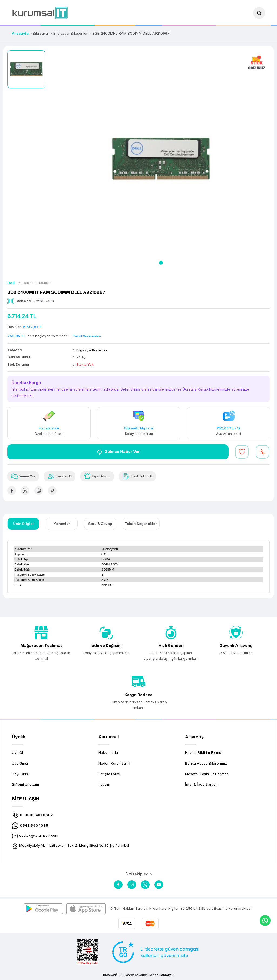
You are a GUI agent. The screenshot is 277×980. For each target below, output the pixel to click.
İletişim (104, 786)
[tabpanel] (161, 159)
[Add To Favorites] (242, 452)
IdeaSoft (110, 976)
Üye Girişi (20, 764)
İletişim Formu (110, 775)
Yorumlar (62, 525)
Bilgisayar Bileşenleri (93, 350)
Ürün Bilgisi (23, 525)
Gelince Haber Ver (118, 452)
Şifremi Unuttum (25, 786)
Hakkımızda (108, 754)
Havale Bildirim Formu (203, 754)
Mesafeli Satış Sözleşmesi (207, 775)
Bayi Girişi (20, 775)
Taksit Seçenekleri (141, 525)
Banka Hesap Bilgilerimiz (206, 764)
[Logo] (40, 13)
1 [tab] (161, 263)
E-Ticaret (127, 976)
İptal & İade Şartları (201, 786)
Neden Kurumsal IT (115, 764)
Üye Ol (17, 754)
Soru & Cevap (100, 525)
